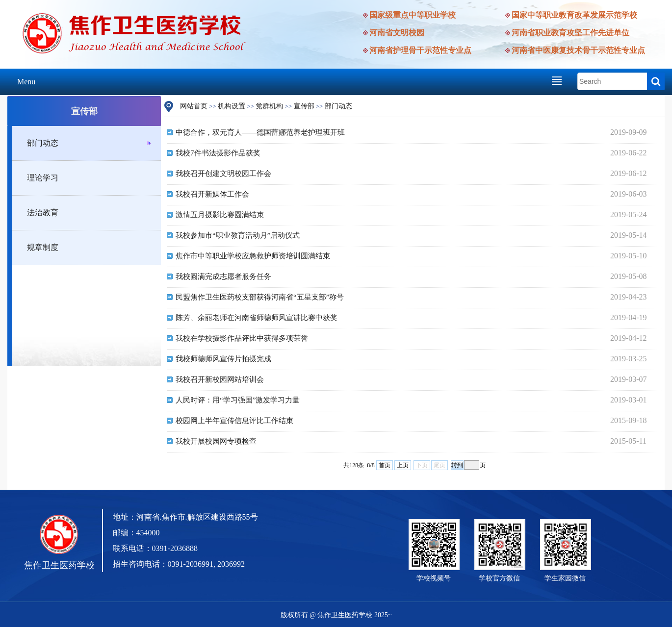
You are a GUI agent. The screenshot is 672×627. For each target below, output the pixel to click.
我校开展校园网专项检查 (216, 441)
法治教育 (43, 213)
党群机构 (269, 106)
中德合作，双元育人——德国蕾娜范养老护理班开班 (260, 132)
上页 (403, 465)
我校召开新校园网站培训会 (220, 379)
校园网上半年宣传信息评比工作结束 (234, 421)
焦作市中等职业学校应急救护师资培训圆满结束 (253, 256)
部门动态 (43, 143)
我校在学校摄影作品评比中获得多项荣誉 (242, 338)
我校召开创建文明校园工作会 (223, 174)
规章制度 (43, 247)
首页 (385, 465)
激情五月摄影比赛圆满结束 (220, 215)
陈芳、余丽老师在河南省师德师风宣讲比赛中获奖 (257, 318)
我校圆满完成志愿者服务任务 (223, 276)
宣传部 (304, 106)
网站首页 (194, 106)
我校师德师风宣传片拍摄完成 (223, 359)
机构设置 (232, 106)
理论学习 (43, 178)
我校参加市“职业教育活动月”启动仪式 (238, 235)
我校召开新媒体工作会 (212, 194)
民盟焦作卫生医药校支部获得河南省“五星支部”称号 (260, 297)
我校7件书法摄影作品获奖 (218, 153)
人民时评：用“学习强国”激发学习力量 (238, 400)
